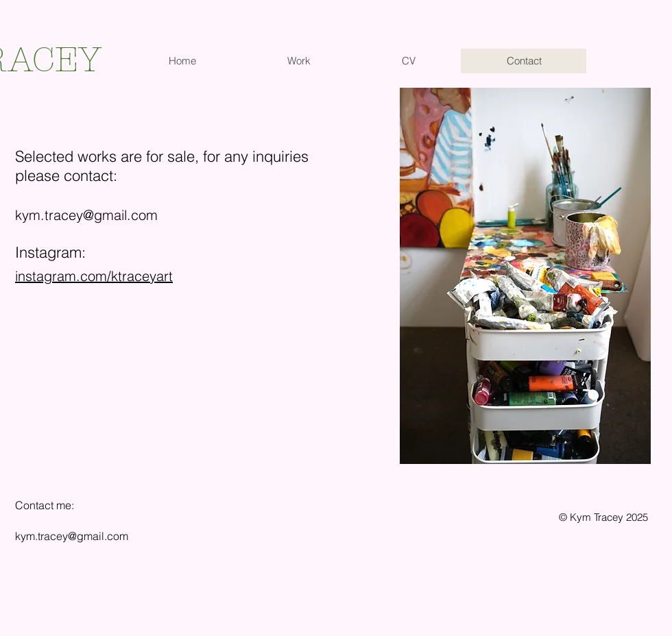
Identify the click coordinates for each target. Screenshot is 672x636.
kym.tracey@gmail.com (86, 215)
